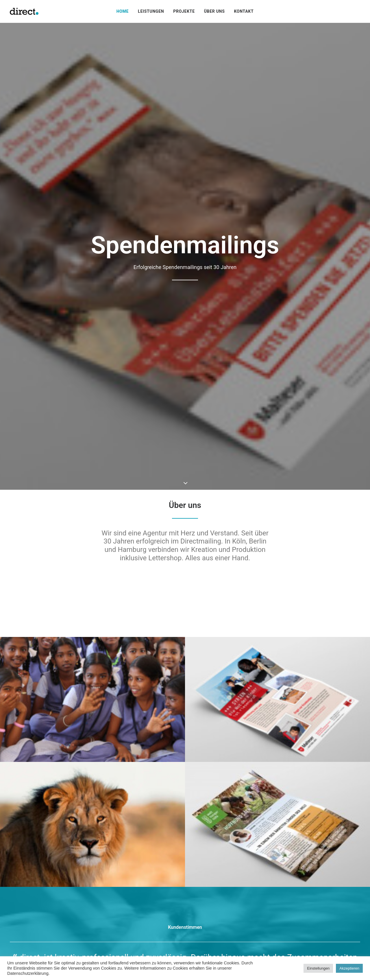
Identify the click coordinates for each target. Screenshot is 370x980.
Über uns (214, 11)
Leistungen (151, 11)
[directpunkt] (24, 11)
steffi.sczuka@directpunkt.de (40, 933)
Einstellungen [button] (318, 968)
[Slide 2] (188, 727)
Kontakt (244, 11)
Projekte (184, 11)
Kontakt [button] (185, 826)
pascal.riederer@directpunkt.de (166, 933)
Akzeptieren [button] (349, 968)
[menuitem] (123, 11)
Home (123, 11)
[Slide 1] (182, 727)
